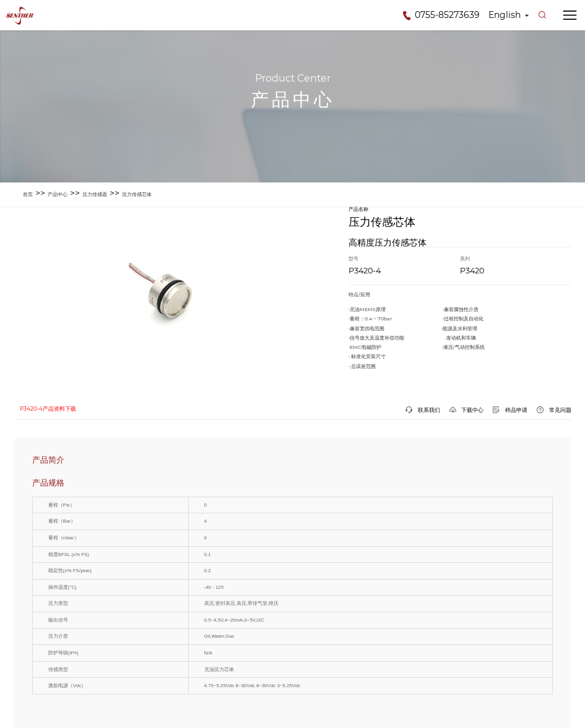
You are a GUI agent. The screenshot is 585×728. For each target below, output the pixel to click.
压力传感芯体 (137, 194)
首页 (28, 194)
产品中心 (58, 194)
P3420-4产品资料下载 (48, 409)
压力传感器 (95, 194)
